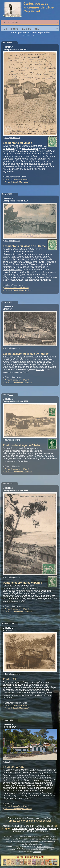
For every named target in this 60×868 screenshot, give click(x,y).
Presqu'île (40, 370)
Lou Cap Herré (25, 272)
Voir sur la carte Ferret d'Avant (17, 179)
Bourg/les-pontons (12, 138)
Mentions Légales (46, 849)
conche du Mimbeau (22, 262)
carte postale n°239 (15, 601)
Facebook (37, 852)
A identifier (42, 828)
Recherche (33, 831)
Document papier (19, 703)
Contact (44, 831)
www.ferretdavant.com (46, 847)
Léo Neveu (17, 377)
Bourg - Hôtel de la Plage (39, 818)
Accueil (6, 826)
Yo (13, 803)
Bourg (7, 762)
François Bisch (17, 841)
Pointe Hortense (46, 262)
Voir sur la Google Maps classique (18, 182)
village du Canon (20, 146)
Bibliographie (18, 831)
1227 (11, 395)
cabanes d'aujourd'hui (30, 690)
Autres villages (19, 828)
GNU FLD (16, 849)
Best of (53, 828)
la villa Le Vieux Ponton (39, 456)
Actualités (17, 826)
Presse (49, 826)
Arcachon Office (19, 177)
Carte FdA (29, 826)
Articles (40, 826)
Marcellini (16, 466)
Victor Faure (9, 257)
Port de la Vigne (30, 148)
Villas (32, 828)
